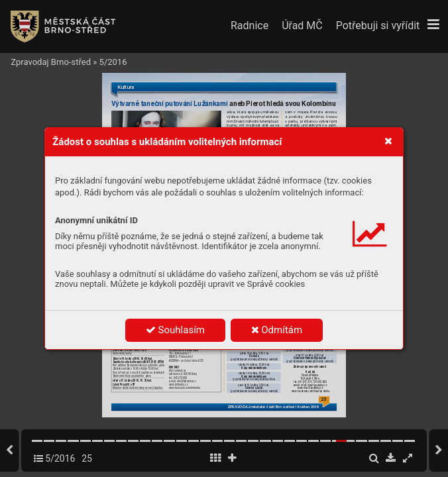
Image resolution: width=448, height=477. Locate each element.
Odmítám (277, 330)
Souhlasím (175, 330)
